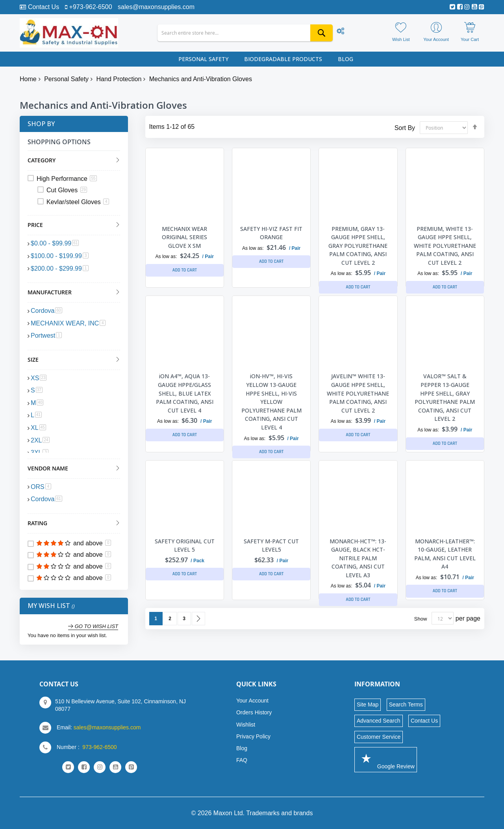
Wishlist (246, 725)
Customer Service (379, 737)
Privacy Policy (253, 736)
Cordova (46, 311)
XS (39, 378)
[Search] (321, 33)
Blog (242, 748)
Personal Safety (66, 79)
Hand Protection (119, 79)
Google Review (386, 759)
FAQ (242, 760)
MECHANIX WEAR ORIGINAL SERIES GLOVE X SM (184, 237)
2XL (40, 440)
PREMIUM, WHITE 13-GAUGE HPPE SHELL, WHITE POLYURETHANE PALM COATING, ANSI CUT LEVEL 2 (445, 246)
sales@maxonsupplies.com (156, 7)
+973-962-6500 (91, 7)
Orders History (254, 712)
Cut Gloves (67, 190)
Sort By (405, 127)
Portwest (46, 336)
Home (28, 79)
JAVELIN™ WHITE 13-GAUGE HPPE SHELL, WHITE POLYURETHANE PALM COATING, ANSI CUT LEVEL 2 (358, 393)
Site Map (368, 704)
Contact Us (44, 7)
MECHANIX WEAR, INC (68, 323)
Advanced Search (379, 721)
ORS (41, 487)
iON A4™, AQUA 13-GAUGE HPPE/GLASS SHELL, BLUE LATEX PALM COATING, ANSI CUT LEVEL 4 (185, 393)
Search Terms (406, 704)
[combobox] (245, 33)
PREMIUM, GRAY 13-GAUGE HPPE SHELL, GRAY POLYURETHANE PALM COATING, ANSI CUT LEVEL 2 (358, 246)
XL (38, 428)
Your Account (252, 701)
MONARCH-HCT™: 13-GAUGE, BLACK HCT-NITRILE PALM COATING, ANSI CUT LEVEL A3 (358, 558)
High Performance (67, 179)
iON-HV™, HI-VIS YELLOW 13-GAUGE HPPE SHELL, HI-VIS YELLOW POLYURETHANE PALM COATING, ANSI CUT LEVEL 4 (271, 402)
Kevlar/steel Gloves (78, 202)
